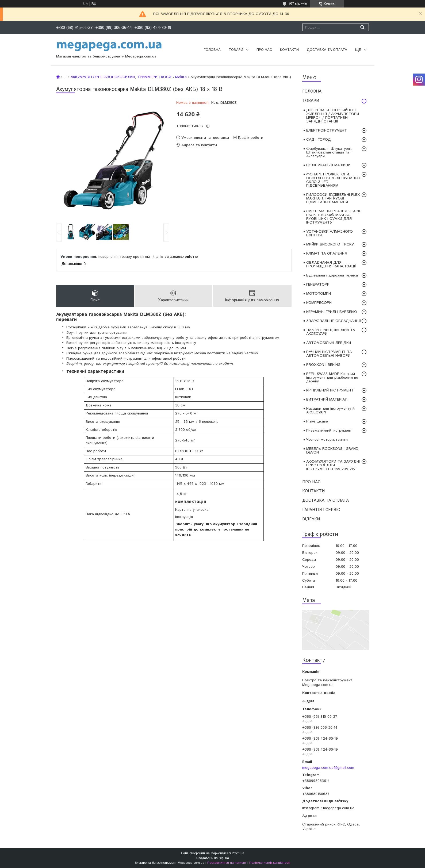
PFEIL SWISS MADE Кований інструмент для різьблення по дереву (332, 378)
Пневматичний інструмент (329, 431)
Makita (181, 77)
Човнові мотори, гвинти (327, 440)
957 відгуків (298, 4)
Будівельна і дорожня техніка (332, 275)
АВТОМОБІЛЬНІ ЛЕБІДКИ (329, 343)
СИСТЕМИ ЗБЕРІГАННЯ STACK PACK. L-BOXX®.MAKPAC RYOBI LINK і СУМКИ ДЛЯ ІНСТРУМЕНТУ (333, 217)
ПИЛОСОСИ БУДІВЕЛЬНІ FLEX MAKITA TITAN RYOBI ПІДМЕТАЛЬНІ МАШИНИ (333, 198)
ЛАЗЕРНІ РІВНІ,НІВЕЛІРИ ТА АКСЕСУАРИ (331, 332)
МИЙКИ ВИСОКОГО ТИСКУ (330, 244)
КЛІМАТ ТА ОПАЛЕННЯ (327, 254)
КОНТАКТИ (289, 50)
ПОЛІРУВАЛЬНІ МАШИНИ (328, 165)
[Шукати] (363, 27)
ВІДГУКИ (311, 519)
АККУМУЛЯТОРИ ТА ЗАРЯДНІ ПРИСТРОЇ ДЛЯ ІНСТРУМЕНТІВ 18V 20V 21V (333, 465)
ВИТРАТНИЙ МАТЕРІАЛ (327, 400)
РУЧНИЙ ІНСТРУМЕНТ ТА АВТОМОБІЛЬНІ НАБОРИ (329, 354)
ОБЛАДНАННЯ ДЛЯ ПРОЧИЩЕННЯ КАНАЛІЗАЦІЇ (331, 264)
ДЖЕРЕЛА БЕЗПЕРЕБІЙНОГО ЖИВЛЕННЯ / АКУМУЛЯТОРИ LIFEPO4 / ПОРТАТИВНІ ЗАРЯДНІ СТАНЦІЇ (333, 116)
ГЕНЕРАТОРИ (318, 285)
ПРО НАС (264, 50)
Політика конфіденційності (270, 863)
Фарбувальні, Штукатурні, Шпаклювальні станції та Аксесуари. (329, 152)
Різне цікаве (317, 421)
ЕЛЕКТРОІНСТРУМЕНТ (327, 130)
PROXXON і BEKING (323, 365)
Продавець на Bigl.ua (213, 858)
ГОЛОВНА (212, 50)
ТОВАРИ (236, 50)
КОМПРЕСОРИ (319, 303)
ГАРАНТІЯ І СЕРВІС (321, 510)
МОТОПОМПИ (319, 294)
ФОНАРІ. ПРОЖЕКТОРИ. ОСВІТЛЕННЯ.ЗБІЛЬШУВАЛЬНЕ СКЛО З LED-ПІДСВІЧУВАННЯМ (334, 180)
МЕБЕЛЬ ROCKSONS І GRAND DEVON (332, 451)
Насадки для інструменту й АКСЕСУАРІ (330, 410)
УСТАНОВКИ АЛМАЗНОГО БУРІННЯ (330, 233)
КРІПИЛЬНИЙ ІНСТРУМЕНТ (330, 390)
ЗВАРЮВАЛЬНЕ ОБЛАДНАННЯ (334, 321)
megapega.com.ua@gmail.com (328, 768)
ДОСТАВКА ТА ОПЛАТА (327, 50)
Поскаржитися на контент (227, 863)
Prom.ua (238, 853)
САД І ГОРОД (319, 140)
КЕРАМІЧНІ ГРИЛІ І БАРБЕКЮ (332, 312)
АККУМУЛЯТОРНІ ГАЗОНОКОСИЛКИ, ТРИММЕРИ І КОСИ (121, 77)
